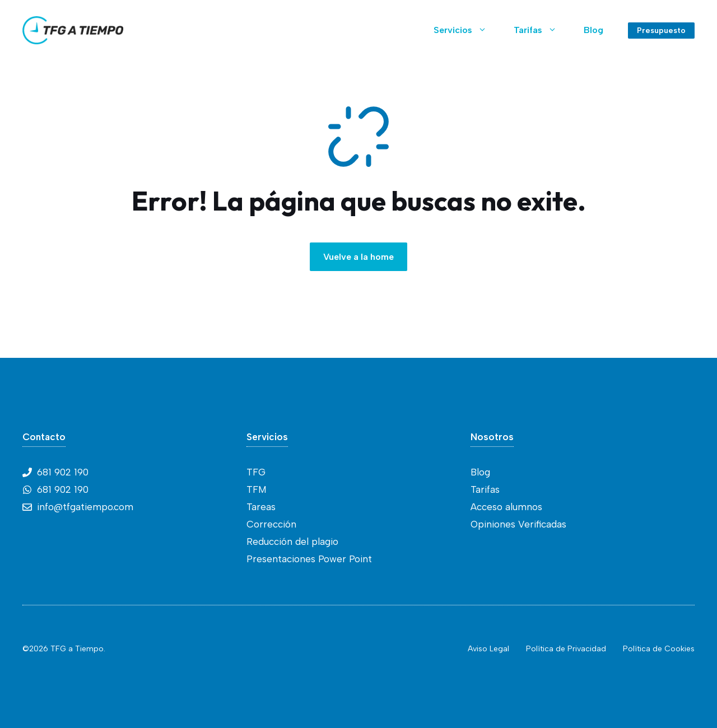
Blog (593, 30)
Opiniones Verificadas (518, 524)
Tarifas (542, 30)
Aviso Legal (488, 649)
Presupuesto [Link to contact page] (661, 31)
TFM (257, 489)
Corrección (271, 524)
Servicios (467, 30)
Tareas (261, 507)
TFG (256, 472)
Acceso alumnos (506, 507)
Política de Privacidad (566, 649)
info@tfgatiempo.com (85, 507)
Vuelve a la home (358, 257)
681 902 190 (63, 472)
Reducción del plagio (292, 542)
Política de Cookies (659, 649)
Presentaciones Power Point (309, 559)
